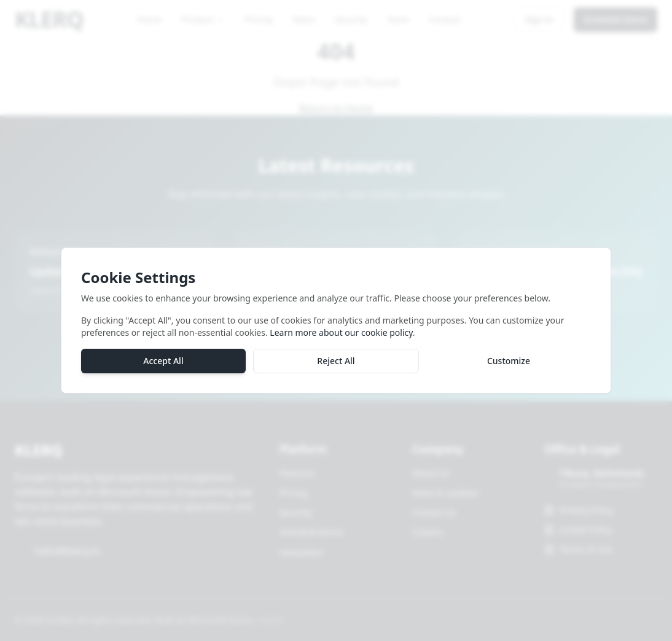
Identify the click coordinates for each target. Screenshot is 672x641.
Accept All (163, 364)
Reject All (336, 364)
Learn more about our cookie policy (341, 336)
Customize (509, 364)
